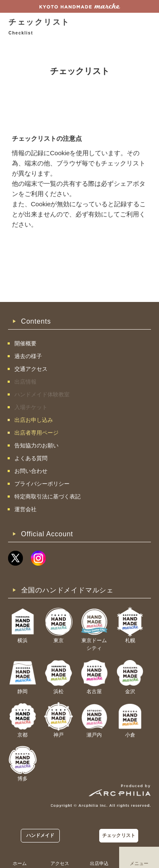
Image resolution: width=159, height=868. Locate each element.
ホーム (20, 863)
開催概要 (25, 343)
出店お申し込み (34, 420)
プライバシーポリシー (42, 484)
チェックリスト (119, 835)
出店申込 (99, 863)
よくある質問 (31, 458)
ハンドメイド (40, 835)
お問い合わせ (31, 471)
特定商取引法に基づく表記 (47, 497)
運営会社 (25, 509)
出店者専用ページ (36, 433)
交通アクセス (31, 369)
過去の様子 (28, 356)
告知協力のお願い (36, 445)
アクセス (60, 863)
